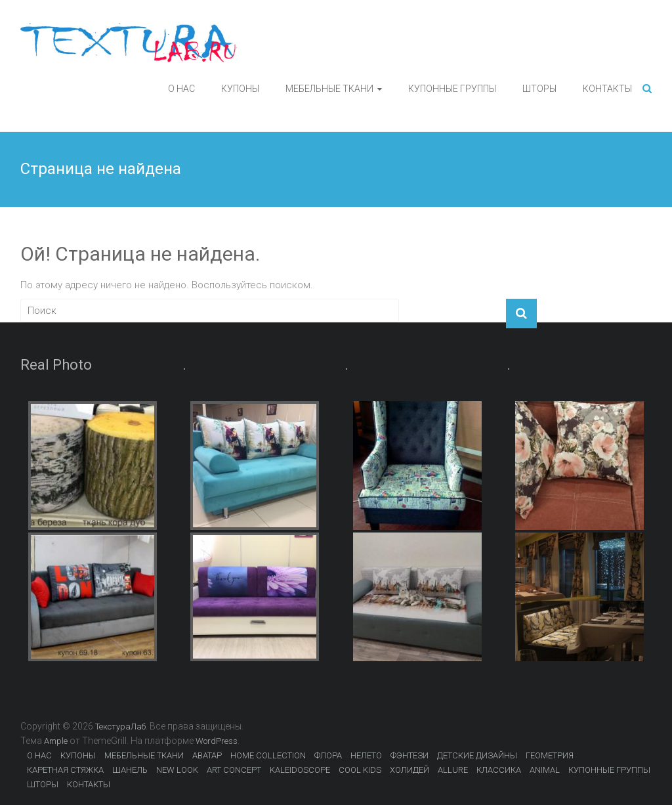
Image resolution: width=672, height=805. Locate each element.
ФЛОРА (328, 755)
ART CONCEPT (234, 770)
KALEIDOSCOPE (300, 770)
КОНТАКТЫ (607, 89)
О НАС (181, 89)
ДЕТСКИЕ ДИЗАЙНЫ (477, 755)
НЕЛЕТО (366, 755)
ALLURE (453, 770)
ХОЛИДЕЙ (409, 770)
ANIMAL (545, 770)
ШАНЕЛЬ (130, 770)
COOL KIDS (360, 770)
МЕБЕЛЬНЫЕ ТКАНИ (329, 89)
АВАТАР (207, 755)
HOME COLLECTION (268, 755)
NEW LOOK (177, 770)
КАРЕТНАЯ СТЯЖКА (65, 770)
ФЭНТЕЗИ (409, 755)
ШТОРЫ (539, 89)
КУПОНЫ (240, 89)
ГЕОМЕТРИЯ (550, 755)
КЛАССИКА (499, 770)
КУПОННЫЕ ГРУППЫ (452, 89)
